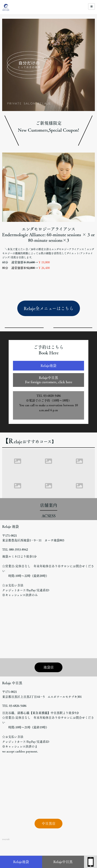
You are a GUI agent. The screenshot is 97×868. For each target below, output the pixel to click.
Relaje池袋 (21, 862)
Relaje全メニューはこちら (49, 308)
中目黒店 (49, 823)
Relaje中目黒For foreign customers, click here (49, 380)
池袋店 (49, 667)
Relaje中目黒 (63, 862)
